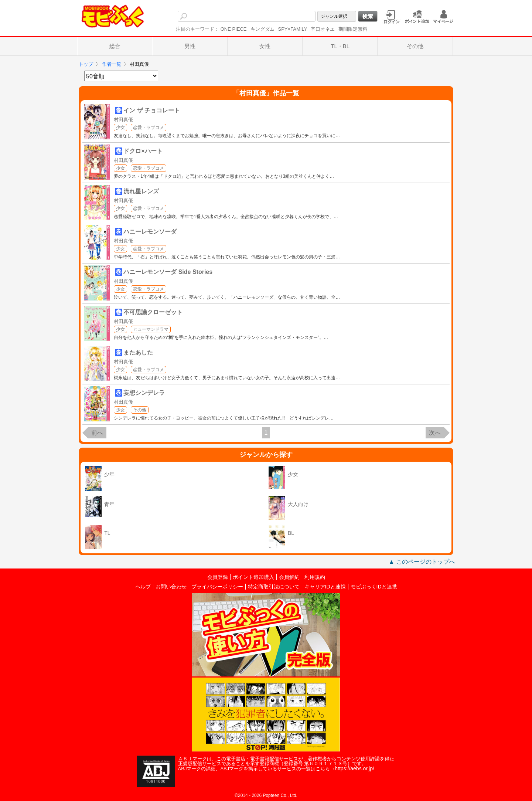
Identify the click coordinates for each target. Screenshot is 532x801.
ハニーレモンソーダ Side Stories (168, 272)
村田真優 (123, 120)
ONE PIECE (234, 29)
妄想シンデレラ (144, 393)
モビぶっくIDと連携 (374, 587)
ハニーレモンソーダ (150, 232)
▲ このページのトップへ (422, 562)
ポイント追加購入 (253, 577)
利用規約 (315, 577)
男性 (190, 46)
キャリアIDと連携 (325, 587)
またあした (138, 352)
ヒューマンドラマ (151, 329)
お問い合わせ (171, 587)
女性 (265, 46)
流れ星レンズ (141, 191)
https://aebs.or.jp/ (354, 768)
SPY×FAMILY (293, 29)
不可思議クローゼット (153, 312)
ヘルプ (143, 587)
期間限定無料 (353, 29)
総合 (115, 46)
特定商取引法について (274, 587)
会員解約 (289, 577)
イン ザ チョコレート (152, 110)
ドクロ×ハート (143, 151)
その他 (415, 46)
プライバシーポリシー (217, 587)
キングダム (262, 29)
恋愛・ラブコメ (149, 128)
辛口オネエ (323, 29)
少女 (120, 128)
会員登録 (218, 577)
